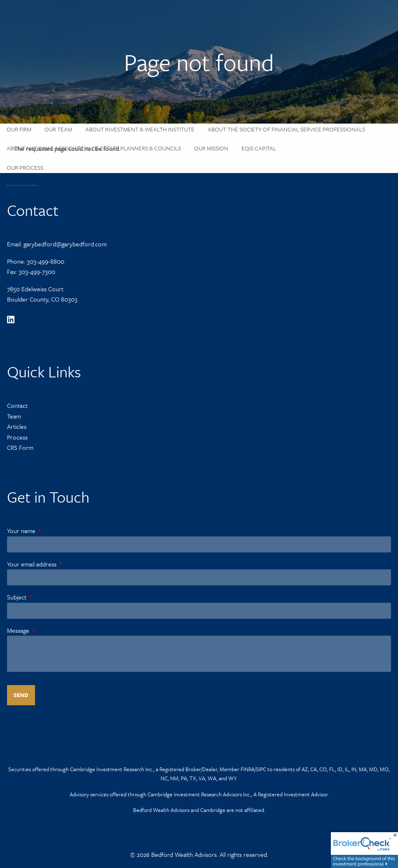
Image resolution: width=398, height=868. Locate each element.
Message (46, 630)
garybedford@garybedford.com (65, 244)
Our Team (58, 129)
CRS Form (20, 447)
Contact (17, 405)
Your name (49, 531)
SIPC (261, 769)
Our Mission (211, 148)
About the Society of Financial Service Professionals (286, 129)
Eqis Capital (259, 148)
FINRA (248, 769)
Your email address (60, 564)
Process (17, 437)
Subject (45, 597)
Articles (17, 426)
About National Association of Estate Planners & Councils (94, 148)
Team (14, 416)
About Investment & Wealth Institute (140, 129)
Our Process (25, 167)
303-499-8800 (46, 261)
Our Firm (19, 129)
